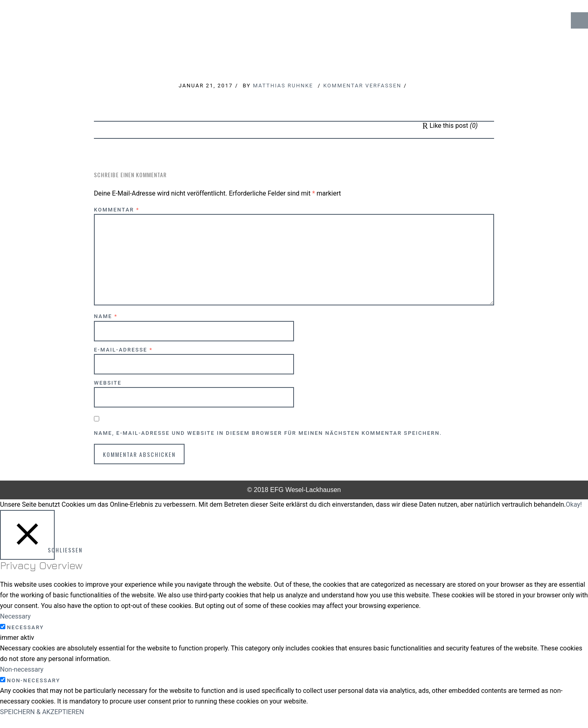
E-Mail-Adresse (123, 350)
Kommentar (117, 210)
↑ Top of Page (557, 699)
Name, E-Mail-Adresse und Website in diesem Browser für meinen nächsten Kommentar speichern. (268, 433)
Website (108, 383)
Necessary (26, 627)
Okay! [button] (574, 504)
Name (106, 316)
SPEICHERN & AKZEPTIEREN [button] (42, 712)
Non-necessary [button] (22, 669)
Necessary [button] (15, 616)
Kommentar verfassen (362, 86)
